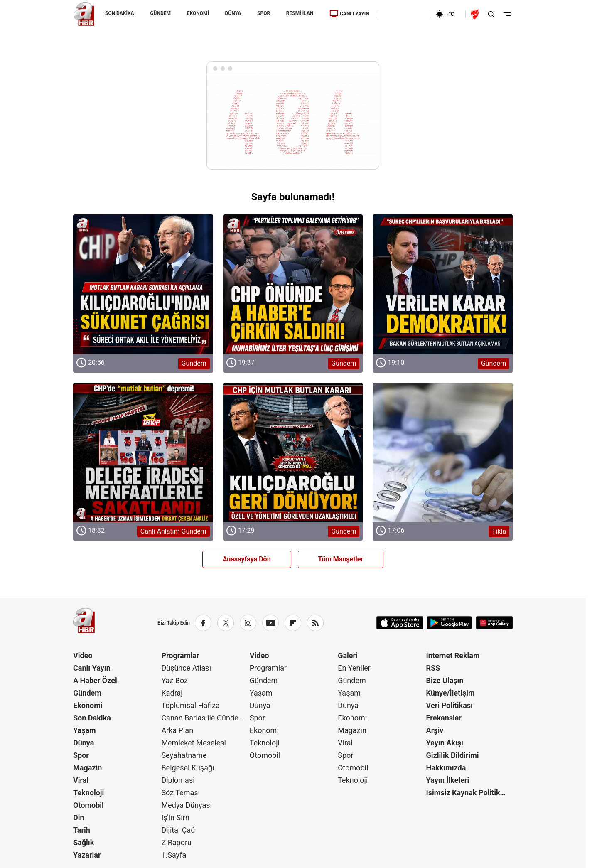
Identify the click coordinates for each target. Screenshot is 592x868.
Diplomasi (178, 780)
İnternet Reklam (453, 655)
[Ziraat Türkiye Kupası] (476, 14)
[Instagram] (248, 623)
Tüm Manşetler (341, 559)
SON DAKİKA (120, 13)
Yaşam (85, 730)
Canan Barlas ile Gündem (203, 718)
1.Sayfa (174, 855)
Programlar (180, 655)
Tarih (82, 830)
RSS (433, 668)
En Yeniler (354, 668)
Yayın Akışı (445, 743)
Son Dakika (92, 718)
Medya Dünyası (187, 805)
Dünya (84, 743)
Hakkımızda (446, 768)
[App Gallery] (494, 623)
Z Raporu (176, 842)
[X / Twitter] (226, 623)
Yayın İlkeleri (448, 780)
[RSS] (315, 623)
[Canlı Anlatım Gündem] (143, 453)
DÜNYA (233, 13)
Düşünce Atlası (186, 668)
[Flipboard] (293, 623)
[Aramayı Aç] (491, 14)
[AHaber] (448, 14)
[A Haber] (84, 14)
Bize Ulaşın (445, 680)
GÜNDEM (160, 13)
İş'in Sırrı (175, 818)
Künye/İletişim (451, 693)
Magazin (87, 768)
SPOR (264, 13)
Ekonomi (88, 705)
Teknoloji (88, 793)
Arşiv (435, 730)
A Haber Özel (95, 680)
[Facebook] (203, 623)
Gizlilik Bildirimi (453, 755)
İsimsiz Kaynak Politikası (468, 793)
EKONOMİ (198, 13)
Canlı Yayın (92, 668)
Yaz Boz (174, 680)
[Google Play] (449, 623)
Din (79, 818)
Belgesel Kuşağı (188, 768)
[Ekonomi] (403, 14)
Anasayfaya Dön (247, 559)
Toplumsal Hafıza (190, 705)
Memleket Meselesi (194, 743)
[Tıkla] (443, 453)
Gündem (87, 693)
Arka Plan (177, 730)
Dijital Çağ (178, 830)
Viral (81, 780)
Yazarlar (87, 855)
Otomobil (88, 805)
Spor (81, 755)
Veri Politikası (450, 705)
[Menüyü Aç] (507, 14)
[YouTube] (270, 623)
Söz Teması (181, 793)
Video (83, 655)
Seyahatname (184, 755)
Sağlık (84, 842)
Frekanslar (444, 718)
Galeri (348, 655)
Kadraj (172, 693)
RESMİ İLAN (300, 13)
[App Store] (400, 623)
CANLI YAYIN (349, 14)
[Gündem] (143, 284)
